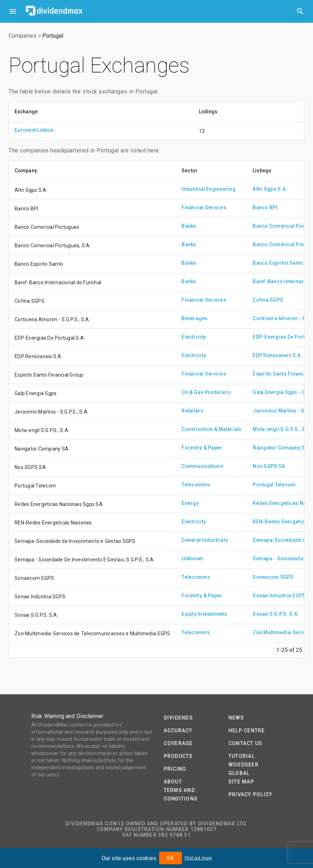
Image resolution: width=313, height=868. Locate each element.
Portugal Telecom (274, 485)
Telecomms (196, 485)
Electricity (194, 337)
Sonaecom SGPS (273, 577)
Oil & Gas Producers (206, 392)
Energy (190, 503)
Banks (189, 226)
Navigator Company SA (280, 448)
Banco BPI (265, 207)
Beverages (195, 318)
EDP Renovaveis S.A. (277, 355)
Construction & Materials (211, 429)
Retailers (192, 411)
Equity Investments (204, 614)
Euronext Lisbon (34, 130)
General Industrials (205, 540)
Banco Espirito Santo (278, 263)
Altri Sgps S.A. (270, 189)
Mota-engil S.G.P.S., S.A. (282, 429)
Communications (202, 466)
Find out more (198, 858)
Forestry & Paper (202, 448)
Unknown (192, 559)
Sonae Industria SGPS (279, 595)
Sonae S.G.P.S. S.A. (276, 614)
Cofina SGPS (268, 300)
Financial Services (204, 207)
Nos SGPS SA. (269, 466)
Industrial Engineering (209, 189)
